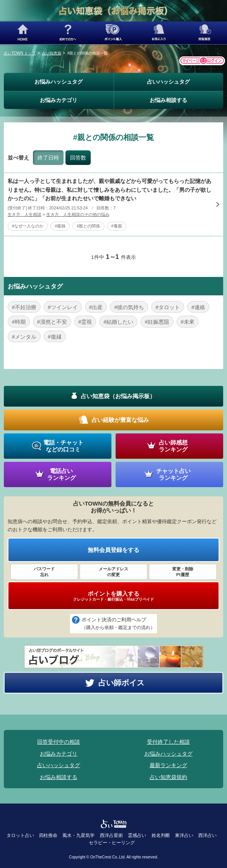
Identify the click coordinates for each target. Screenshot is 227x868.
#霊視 (85, 322)
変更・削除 (183, 572)
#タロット (168, 307)
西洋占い (207, 835)
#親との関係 (88, 226)
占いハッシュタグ (168, 82)
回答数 (78, 158)
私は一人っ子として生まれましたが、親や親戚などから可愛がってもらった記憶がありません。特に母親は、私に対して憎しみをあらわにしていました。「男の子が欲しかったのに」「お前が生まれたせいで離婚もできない (109, 190)
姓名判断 (161, 835)
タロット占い (20, 835)
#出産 (96, 307)
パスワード (44, 572)
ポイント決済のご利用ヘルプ (118, 624)
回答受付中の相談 (59, 742)
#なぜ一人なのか (28, 226)
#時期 (19, 322)
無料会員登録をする (113, 550)
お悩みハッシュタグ (59, 82)
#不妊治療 (24, 307)
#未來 (188, 322)
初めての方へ (68, 33)
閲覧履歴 (204, 33)
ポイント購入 (113, 33)
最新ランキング (168, 765)
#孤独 (60, 226)
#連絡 (198, 307)
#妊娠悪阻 (157, 322)
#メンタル (24, 337)
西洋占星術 (111, 835)
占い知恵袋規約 (168, 777)
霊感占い (137, 835)
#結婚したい (118, 322)
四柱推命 (48, 835)
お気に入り (159, 33)
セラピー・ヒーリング (112, 843)
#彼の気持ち (129, 307)
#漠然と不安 (52, 322)
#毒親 (117, 226)
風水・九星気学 (78, 835)
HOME (23, 33)
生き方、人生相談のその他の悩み (78, 214)
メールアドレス (113, 572)
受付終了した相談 (168, 742)
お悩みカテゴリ (59, 100)
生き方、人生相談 (24, 214)
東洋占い (184, 835)
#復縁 (55, 337)
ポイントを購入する (113, 596)
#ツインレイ (63, 307)
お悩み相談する (168, 100)
